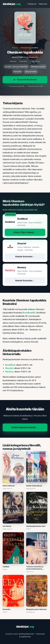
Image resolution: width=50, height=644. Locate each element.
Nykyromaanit (31, 72)
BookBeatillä (29, 313)
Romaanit (18, 72)
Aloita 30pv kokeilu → (25, 232)
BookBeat (10, 365)
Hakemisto (43, 4)
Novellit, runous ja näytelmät (16, 67)
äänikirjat (12, 4)
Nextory (9, 372)
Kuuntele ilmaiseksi (25, 79)
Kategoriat (32, 4)
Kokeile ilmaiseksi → (25, 256)
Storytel (9, 368)
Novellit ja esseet (38, 67)
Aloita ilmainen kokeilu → (25, 427)
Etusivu (15, 48)
